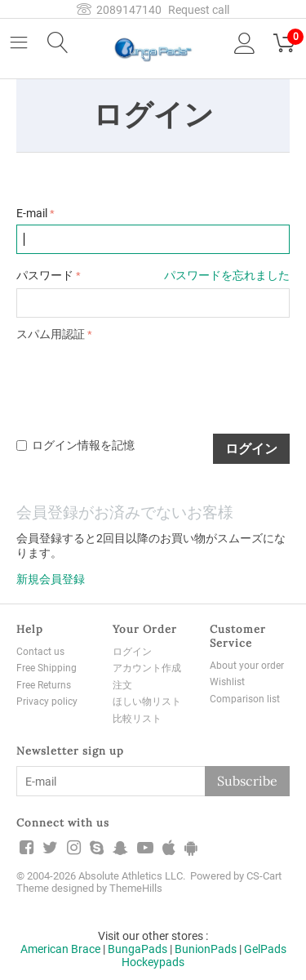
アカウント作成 (147, 668)
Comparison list (245, 699)
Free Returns (44, 685)
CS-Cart (264, 876)
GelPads (265, 949)
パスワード (45, 275)
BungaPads (137, 949)
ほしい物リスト (147, 702)
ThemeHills (136, 888)
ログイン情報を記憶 (75, 445)
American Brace (60, 949)
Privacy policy (47, 702)
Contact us (40, 652)
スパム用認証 (51, 334)
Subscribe (247, 781)
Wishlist (227, 682)
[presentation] (140, 378)
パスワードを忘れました (227, 275)
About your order (247, 666)
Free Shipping (47, 668)
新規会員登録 (51, 579)
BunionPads (206, 949)
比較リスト (137, 719)
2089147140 (119, 10)
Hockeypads (153, 962)
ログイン (251, 448)
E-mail (32, 213)
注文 (122, 685)
